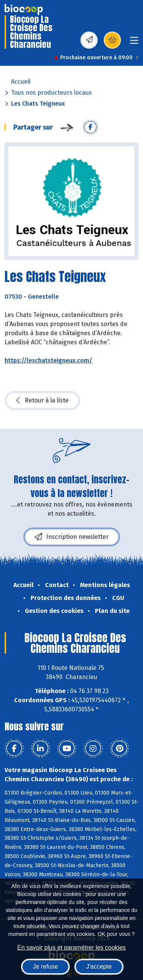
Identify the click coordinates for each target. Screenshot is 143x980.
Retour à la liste (42, 401)
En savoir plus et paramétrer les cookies (71, 948)
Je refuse (45, 967)
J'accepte (99, 967)
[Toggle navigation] (134, 43)
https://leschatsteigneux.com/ (48, 360)
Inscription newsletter (72, 537)
